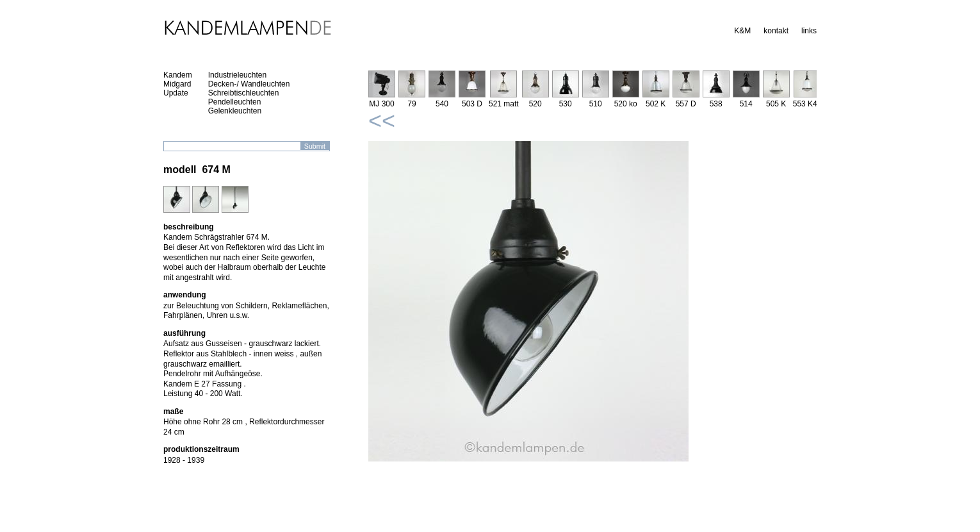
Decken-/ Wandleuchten (249, 84)
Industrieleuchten (237, 75)
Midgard (177, 84)
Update (176, 93)
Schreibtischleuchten (244, 93)
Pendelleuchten (235, 102)
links (809, 31)
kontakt (776, 31)
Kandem (178, 75)
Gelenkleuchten (235, 111)
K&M (742, 31)
